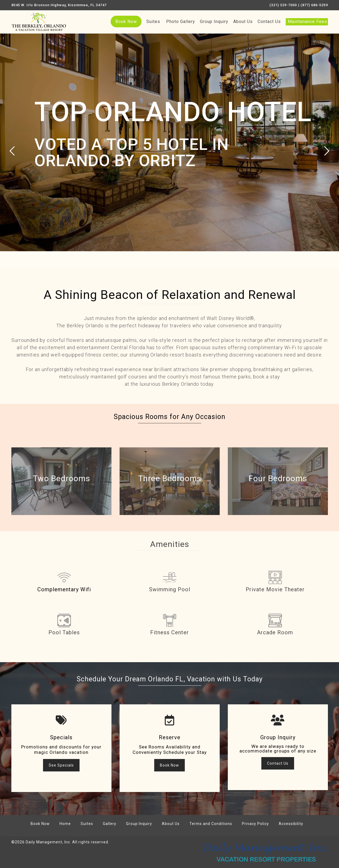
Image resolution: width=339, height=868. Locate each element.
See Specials (61, 765)
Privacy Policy (255, 824)
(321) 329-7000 (283, 5)
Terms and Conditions (211, 824)
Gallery (110, 824)
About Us (243, 22)
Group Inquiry (214, 22)
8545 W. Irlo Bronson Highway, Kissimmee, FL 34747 (59, 5)
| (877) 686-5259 (313, 5)
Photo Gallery (181, 22)
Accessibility (291, 824)
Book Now (126, 22)
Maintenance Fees (307, 22)
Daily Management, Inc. (48, 842)
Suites (153, 22)
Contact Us (269, 22)
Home (65, 824)
